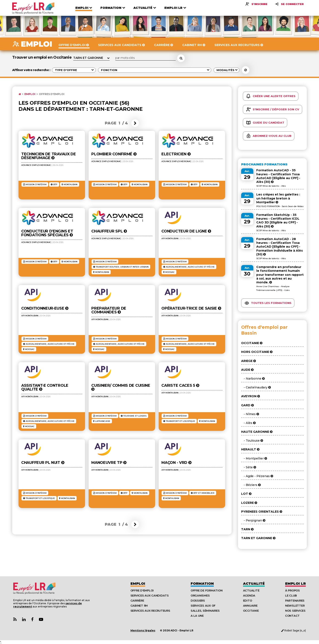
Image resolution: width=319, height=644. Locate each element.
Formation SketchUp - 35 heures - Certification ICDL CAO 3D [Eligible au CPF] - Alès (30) (278, 221)
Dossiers (198, 600)
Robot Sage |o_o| (293, 630)
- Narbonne (253, 379)
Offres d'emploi (52, 94)
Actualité (254, 584)
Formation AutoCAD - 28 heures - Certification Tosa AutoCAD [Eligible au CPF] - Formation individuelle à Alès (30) (280, 247)
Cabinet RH (139, 606)
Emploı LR (295, 584)
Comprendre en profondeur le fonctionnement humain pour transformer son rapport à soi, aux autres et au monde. (280, 275)
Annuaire (250, 606)
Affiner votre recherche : (31, 70)
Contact (292, 616)
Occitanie (251, 611)
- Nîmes (250, 414)
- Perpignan (253, 520)
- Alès (248, 423)
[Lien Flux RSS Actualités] (15, 620)
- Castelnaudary (256, 387)
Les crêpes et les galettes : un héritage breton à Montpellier (278, 198)
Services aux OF (203, 606)
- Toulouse (252, 441)
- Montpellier (254, 458)
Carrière (137, 600)
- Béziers (251, 485)
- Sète (249, 467)
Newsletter (295, 606)
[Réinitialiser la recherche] (246, 70)
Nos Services (295, 611)
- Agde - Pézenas (257, 476)
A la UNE (197, 616)
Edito (248, 600)
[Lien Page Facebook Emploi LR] (32, 620)
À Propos (292, 590)
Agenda (249, 595)
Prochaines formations (264, 164)
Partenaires (295, 600)
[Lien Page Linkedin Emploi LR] (24, 620)
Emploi (30, 94)
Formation (202, 584)
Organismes (200, 595)
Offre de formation (207, 590)
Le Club (291, 595)
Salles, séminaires (205, 611)
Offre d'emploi (142, 590)
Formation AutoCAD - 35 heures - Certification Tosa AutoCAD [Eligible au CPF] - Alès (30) (278, 176)
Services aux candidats (150, 595)
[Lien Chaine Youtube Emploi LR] (41, 620)
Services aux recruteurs (150, 611)
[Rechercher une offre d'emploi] (181, 58)
